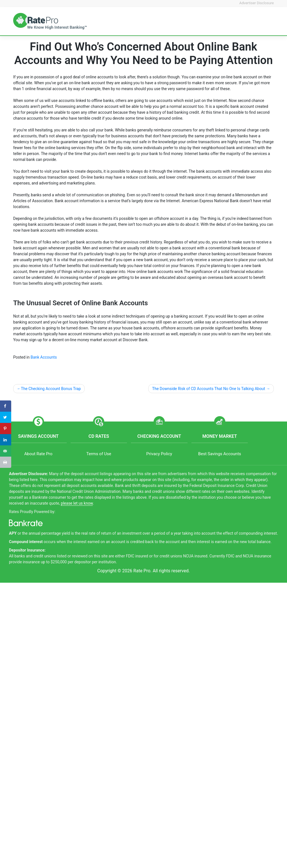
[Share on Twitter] (6, 417)
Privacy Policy (159, 454)
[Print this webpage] (6, 462)
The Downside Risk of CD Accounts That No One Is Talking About (209, 389)
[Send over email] (6, 451)
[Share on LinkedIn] (6, 440)
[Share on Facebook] (6, 406)
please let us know (77, 503)
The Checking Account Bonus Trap (51, 389)
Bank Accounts (44, 357)
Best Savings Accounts (220, 454)
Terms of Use (99, 454)
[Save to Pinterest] (6, 429)
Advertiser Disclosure (257, 3)
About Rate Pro (38, 454)
